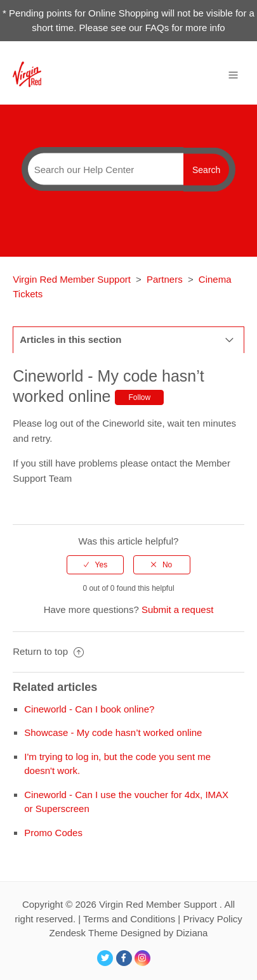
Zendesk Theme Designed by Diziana (129, 933)
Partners (165, 279)
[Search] (102, 169)
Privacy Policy (212, 919)
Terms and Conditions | (133, 919)
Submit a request (177, 609)
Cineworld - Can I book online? (89, 709)
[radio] (95, 565)
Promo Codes (53, 833)
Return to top (48, 651)
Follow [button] (139, 397)
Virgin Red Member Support (73, 279)
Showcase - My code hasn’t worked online (113, 732)
